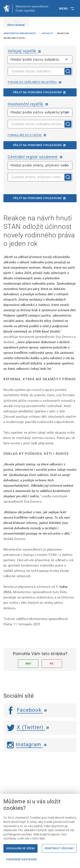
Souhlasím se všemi (20, 848)
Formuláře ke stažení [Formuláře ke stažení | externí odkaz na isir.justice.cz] (25, 135)
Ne (52, 664)
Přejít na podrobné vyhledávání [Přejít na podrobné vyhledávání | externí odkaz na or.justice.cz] (37, 92)
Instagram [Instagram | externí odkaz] (25, 745)
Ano (28, 664)
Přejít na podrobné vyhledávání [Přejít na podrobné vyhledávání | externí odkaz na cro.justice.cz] (37, 198)
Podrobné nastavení (21, 859)
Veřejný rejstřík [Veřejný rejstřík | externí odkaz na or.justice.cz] (22, 51)
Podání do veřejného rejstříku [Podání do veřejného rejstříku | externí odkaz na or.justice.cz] (33, 82)
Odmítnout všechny (59, 848)
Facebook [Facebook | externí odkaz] (25, 710)
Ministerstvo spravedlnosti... (21, 33)
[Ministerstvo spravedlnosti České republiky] (26, 9)
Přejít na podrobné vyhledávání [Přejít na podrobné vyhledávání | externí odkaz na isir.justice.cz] (37, 145)
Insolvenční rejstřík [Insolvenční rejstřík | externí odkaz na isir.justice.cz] (26, 104)
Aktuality (48, 33)
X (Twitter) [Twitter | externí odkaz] (26, 727)
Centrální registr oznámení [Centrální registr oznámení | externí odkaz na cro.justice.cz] (33, 157)
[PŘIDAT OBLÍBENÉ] (16, 23)
